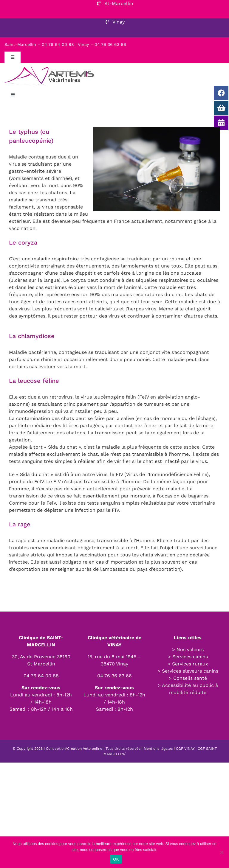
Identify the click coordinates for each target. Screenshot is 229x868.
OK (116, 859)
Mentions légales (158, 749)
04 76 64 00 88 (41, 676)
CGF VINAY (185, 749)
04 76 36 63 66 (114, 676)
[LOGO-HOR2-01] (49, 65)
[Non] (222, 852)
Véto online (93, 749)
